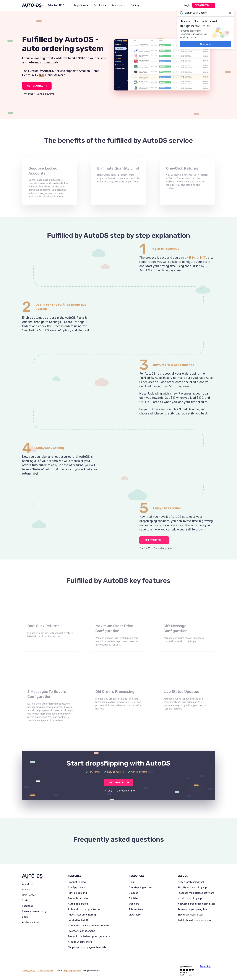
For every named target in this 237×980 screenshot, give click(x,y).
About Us (27, 884)
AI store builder (31, 922)
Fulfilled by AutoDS (79, 920)
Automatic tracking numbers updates (89, 926)
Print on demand (77, 893)
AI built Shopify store (80, 942)
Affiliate (133, 898)
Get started (202, 5)
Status (26, 901)
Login (187, 5)
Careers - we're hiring (34, 911)
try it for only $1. (196, 269)
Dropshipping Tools (72, 971)
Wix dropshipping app (190, 898)
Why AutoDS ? (56, 5)
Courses (133, 893)
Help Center (29, 895)
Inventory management (81, 931)
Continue (205, 44)
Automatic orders (78, 904)
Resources (117, 5)
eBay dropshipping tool (191, 882)
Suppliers (99, 5)
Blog (131, 882)
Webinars (134, 904)
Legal (25, 917)
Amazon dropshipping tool (192, 909)
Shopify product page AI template (87, 947)
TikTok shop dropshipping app (194, 920)
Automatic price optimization (84, 909)
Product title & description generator (89, 936)
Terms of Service (45, 971)
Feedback (28, 906)
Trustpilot (205, 966)
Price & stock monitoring (82, 915)
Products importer (78, 898)
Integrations (79, 5)
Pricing (135, 5)
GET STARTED (35, 86)
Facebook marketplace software (196, 893)
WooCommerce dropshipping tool (196, 904)
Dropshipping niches (140, 888)
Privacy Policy (29, 971)
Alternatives (136, 909)
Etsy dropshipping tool (190, 915)
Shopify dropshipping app (192, 888)
